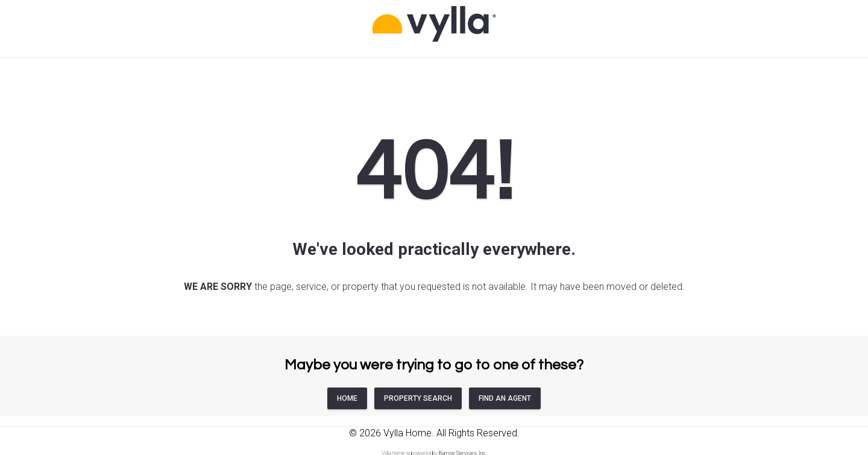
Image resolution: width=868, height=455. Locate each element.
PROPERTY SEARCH (418, 398)
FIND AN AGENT (505, 398)
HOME (347, 398)
